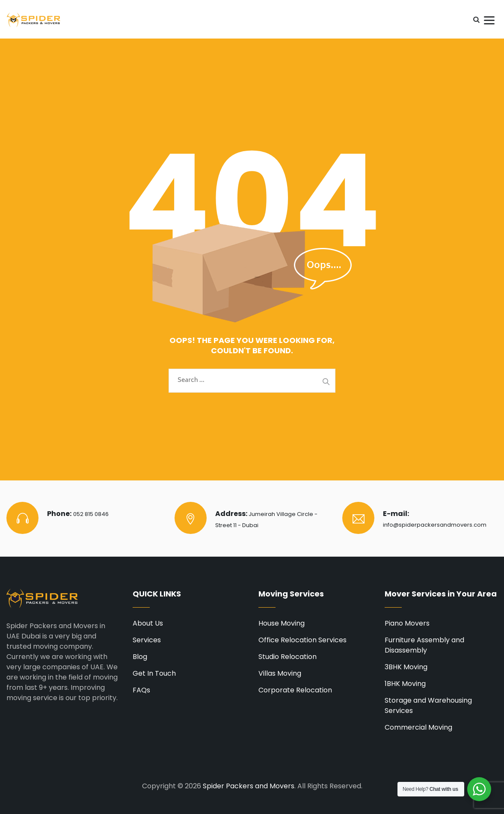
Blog (140, 657)
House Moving (282, 623)
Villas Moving (280, 673)
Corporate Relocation (295, 690)
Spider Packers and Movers (249, 786)
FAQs (141, 690)
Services (147, 640)
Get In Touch (154, 673)
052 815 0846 (91, 514)
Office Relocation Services (302, 640)
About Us (148, 623)
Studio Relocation (288, 657)
